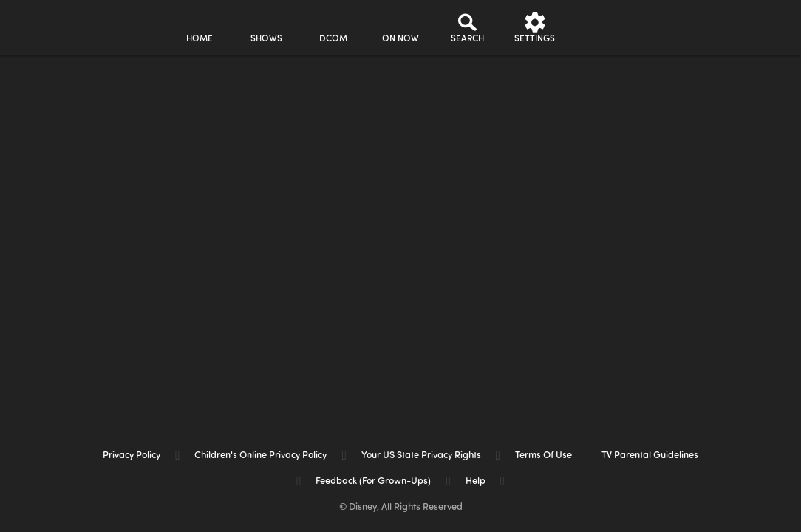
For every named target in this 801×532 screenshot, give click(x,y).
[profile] (602, 28)
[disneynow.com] (51, 25)
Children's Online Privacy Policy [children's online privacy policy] (260, 456)
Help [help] (476, 481)
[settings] (535, 28)
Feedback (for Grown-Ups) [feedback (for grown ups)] (373, 481)
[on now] (400, 28)
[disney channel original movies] (334, 28)
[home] (199, 28)
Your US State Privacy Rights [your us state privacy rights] (421, 456)
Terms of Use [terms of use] (543, 456)
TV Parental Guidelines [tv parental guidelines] (650, 456)
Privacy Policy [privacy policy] (132, 456)
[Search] (467, 28)
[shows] (266, 28)
